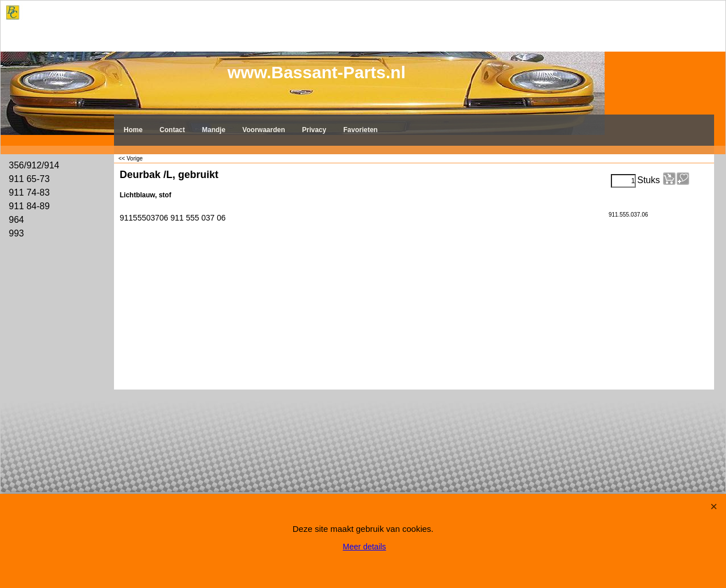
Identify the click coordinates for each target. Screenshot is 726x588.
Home (133, 130)
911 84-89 (29, 206)
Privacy (315, 130)
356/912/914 (34, 165)
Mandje (214, 130)
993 (17, 233)
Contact (172, 130)
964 (17, 220)
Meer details (364, 547)
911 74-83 (29, 193)
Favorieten (360, 130)
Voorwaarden (263, 130)
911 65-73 (29, 179)
